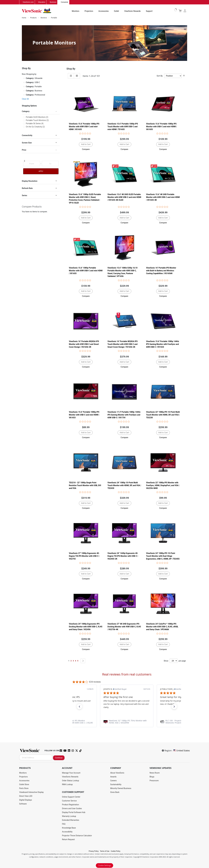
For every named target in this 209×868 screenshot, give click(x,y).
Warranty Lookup (69, 816)
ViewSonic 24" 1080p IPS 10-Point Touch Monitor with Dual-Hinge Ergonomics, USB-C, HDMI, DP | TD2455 (163, 556)
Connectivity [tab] (27, 135)
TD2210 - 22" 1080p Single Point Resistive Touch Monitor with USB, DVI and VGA (85, 486)
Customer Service (69, 801)
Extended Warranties (71, 820)
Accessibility (67, 832)
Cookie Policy (115, 851)
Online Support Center (71, 797)
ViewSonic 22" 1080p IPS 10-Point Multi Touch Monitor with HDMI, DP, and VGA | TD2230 (163, 415)
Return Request (68, 840)
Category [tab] (26, 111)
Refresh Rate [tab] (27, 188)
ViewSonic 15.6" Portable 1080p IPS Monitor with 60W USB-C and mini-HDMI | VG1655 (84, 127)
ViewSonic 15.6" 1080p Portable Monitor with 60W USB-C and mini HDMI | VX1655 (86, 271)
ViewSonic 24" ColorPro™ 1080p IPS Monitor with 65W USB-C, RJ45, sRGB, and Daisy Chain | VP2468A (162, 627)
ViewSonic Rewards (132, 11)
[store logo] (37, 11)
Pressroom (154, 781)
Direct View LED (26, 796)
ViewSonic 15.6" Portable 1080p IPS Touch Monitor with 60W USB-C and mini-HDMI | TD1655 (123, 127)
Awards (113, 777)
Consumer (64, 2)
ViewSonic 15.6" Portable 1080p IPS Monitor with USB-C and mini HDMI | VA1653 (84, 415)
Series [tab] (24, 196)
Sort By (160, 76)
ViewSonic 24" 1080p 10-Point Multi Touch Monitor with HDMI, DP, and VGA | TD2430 (124, 486)
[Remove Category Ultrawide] (24, 78)
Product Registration (70, 805)
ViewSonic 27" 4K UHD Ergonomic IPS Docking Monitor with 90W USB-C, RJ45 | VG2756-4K (124, 627)
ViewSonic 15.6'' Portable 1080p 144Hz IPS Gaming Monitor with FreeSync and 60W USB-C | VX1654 (163, 344)
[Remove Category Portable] (24, 87)
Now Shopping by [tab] (29, 74)
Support (149, 11)
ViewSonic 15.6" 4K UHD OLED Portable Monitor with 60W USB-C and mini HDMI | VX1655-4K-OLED (124, 197)
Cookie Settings (104, 866)
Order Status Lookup (70, 781)
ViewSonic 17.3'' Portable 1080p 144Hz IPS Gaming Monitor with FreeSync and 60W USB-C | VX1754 (124, 415)
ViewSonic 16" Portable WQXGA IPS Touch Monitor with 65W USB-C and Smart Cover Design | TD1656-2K (123, 344)
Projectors (89, 11)
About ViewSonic (117, 773)
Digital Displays (26, 800)
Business (53, 2)
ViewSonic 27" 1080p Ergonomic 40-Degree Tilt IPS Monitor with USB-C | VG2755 (84, 556)
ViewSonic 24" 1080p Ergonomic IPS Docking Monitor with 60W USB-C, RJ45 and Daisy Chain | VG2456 (86, 627)
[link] (127, 722)
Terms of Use (105, 851)
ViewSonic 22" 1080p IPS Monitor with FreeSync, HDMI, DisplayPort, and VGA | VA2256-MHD (163, 486)
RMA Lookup (67, 785)
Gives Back (115, 792)
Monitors (76, 11)
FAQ (64, 824)
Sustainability (116, 785)
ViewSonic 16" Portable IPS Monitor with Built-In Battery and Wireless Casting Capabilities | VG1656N (161, 271)
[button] (86, 149)
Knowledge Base (69, 828)
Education (42, 2)
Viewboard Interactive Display (31, 792)
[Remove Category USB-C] (24, 83)
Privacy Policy (94, 851)
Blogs (152, 777)
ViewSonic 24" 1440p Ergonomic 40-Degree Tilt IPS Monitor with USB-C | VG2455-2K (123, 556)
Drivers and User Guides (72, 809)
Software (23, 804)
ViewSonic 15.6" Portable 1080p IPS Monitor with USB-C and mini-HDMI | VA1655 (161, 127)
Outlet (116, 11)
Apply (41, 171)
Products (34, 18)
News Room (155, 773)
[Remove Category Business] (24, 91)
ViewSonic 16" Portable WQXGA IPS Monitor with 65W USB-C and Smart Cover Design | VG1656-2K (84, 344)
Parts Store (24, 788)
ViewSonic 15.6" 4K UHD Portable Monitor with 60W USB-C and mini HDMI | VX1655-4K (163, 197)
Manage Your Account (71, 773)
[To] (50, 164)
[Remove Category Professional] (24, 95)
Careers (113, 781)
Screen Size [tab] (27, 143)
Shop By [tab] (71, 69)
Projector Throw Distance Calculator (77, 836)
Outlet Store (24, 785)
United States (181, 751)
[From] (32, 164)
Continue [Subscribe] (59, 758)
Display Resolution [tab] (30, 181)
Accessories (104, 11)
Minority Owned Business (121, 788)
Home (24, 18)
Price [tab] (24, 150)
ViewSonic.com (28, 2)
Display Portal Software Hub (74, 812)
